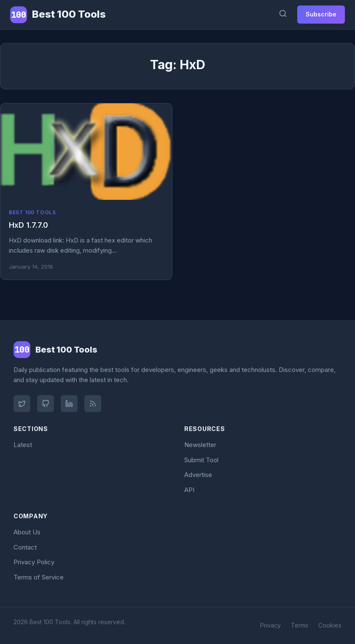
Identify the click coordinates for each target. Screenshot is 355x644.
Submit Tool (201, 460)
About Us (27, 532)
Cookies (330, 625)
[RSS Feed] (93, 404)
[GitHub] (46, 404)
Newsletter (200, 445)
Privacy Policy (34, 562)
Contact (25, 547)
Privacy (270, 625)
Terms (300, 625)
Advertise (198, 475)
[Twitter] (22, 404)
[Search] (283, 15)
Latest (23, 445)
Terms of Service (39, 577)
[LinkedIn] (69, 404)
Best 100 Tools (32, 212)
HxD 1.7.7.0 (28, 225)
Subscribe (321, 14)
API (189, 490)
